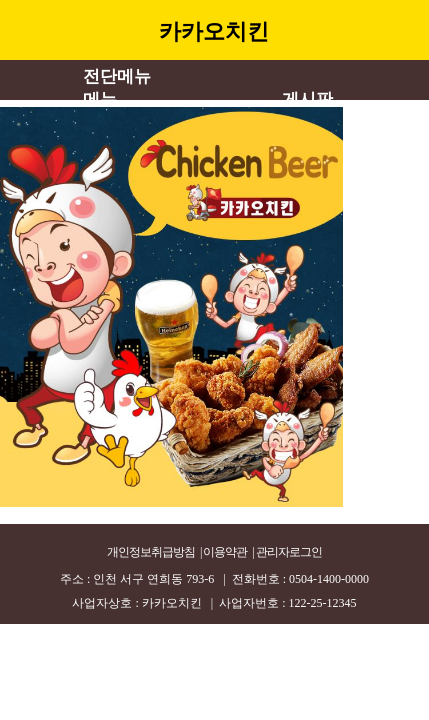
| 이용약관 (223, 552)
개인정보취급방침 (151, 552)
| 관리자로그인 (286, 552)
